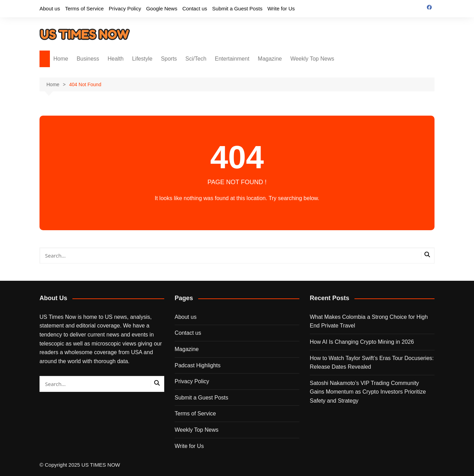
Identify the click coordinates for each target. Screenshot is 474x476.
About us (50, 8)
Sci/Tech (196, 59)
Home (61, 59)
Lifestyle (142, 59)
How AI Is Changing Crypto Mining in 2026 (362, 342)
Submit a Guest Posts (237, 8)
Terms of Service (85, 8)
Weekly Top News (312, 59)
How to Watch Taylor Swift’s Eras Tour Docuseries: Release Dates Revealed (372, 363)
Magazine (270, 59)
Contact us (195, 8)
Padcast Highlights (198, 365)
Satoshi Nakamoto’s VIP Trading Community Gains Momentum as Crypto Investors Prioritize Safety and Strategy (368, 392)
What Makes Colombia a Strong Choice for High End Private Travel (369, 321)
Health (116, 59)
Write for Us (281, 8)
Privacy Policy (125, 8)
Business (88, 59)
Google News (162, 8)
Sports (169, 59)
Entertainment (232, 59)
